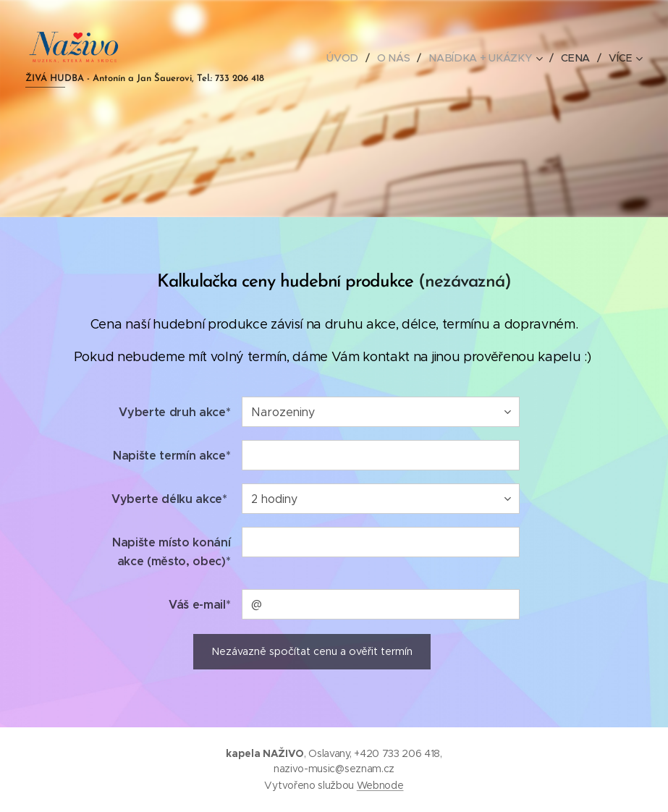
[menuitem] (350, 58)
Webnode (380, 785)
